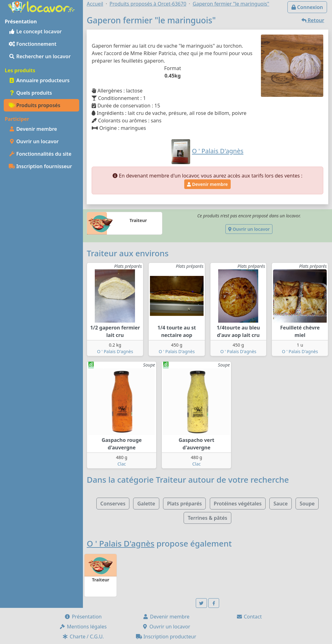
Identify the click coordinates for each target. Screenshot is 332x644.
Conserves (113, 504)
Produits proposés (34, 105)
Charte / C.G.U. (83, 637)
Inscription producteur (166, 637)
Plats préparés (185, 504)
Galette (146, 504)
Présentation (83, 617)
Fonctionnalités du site (40, 154)
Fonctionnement (33, 44)
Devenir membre (33, 129)
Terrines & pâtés (207, 518)
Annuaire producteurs (39, 80)
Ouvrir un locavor (34, 141)
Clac (122, 464)
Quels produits (30, 93)
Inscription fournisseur (40, 166)
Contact (249, 617)
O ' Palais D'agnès (115, 351)
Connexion (307, 7)
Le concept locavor (35, 31)
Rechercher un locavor (40, 56)
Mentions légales (83, 627)
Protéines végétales (238, 504)
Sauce (281, 504)
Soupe (307, 504)
